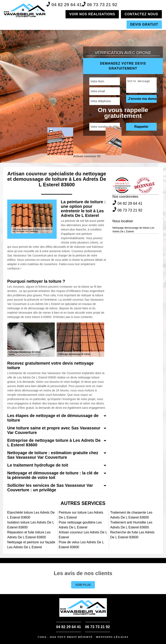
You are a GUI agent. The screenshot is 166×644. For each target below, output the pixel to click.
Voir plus (83, 585)
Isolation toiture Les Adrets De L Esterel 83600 (31, 525)
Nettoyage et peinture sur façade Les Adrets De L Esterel (31, 545)
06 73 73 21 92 (100, 4)
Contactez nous (141, 14)
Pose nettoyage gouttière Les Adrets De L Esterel (80, 525)
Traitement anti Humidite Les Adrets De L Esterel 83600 (131, 525)
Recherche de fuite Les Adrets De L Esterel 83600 (132, 535)
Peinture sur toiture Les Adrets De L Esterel (81, 515)
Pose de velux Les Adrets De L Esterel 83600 (81, 545)
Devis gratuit (144, 24)
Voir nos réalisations (92, 14)
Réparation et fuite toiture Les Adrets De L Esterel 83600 (29, 535)
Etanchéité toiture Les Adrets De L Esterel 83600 (31, 515)
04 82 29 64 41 (64, 4)
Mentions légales (112, 637)
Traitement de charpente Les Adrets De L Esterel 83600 (131, 515)
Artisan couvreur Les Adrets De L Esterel (83, 535)
